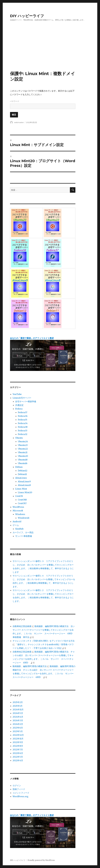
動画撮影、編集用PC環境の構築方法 (30, 666)
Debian (19, 467)
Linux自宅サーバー (22, 398)
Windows (20, 514)
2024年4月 (18, 717)
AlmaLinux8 (24, 485)
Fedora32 (23, 434)
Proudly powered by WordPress (41, 860)
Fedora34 (23, 423)
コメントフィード (21, 793)
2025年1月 (18, 706)
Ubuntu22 (23, 449)
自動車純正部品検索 (22, 626)
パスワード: (43, 105)
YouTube (17, 394)
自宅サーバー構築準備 (26, 401)
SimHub (19, 529)
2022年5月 (18, 757)
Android (17, 522)
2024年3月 (18, 720)
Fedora (19, 409)
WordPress (18, 507)
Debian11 (22, 474)
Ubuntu (19, 438)
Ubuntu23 (23, 445)
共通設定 (19, 405)
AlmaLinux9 (24, 481)
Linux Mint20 (25, 492)
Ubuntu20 (23, 456)
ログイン (17, 786)
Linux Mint (21, 489)
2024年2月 (18, 724)
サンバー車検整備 (24, 536)
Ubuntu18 (23, 460)
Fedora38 (23, 427)
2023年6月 (18, 728)
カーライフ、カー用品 (23, 532)
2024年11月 (18, 709)
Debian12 (23, 471)
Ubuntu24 (23, 441)
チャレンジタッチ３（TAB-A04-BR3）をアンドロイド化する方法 (44, 641)
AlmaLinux (21, 478)
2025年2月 (18, 702)
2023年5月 (18, 731)
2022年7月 (18, 750)
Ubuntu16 (23, 463)
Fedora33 (23, 431)
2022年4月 (18, 760)
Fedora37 (23, 412)
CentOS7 (22, 503)
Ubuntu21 (23, 452)
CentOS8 (22, 500)
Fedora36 (23, 416)
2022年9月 (18, 742)
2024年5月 (18, 713)
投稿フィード (19, 789)
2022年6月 (18, 753)
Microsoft (18, 511)
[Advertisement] (51, 52)
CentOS (19, 496)
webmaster (19, 122)
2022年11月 (18, 739)
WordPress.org (20, 796)
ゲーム (16, 525)
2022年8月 (18, 746)
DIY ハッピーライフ (27, 16)
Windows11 (24, 518)
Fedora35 (23, 420)
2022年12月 (18, 735)
